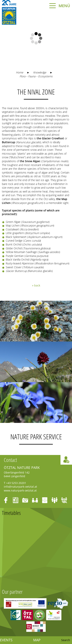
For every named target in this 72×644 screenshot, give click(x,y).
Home (20, 72)
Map (37, 640)
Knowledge (40, 72)
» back (36, 285)
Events (6, 640)
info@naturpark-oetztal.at (20, 487)
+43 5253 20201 (16, 483)
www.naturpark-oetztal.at (20, 490)
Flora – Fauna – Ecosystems (36, 76)
